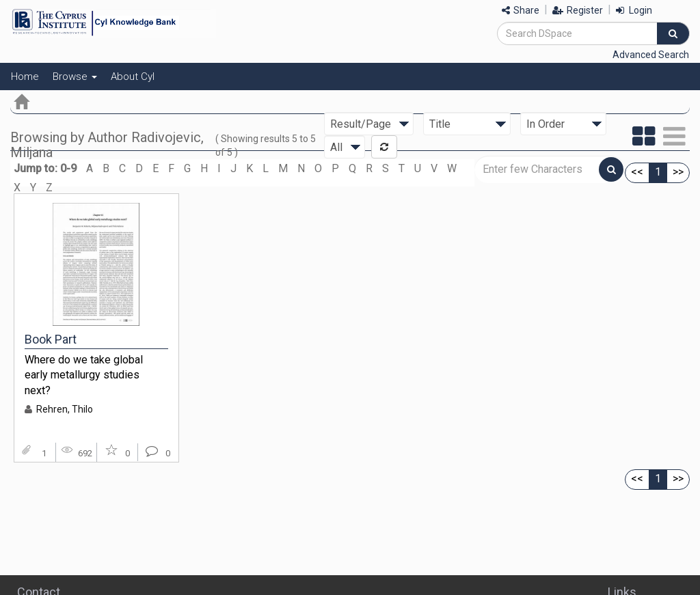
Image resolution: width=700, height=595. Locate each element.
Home (25, 77)
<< (637, 172)
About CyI (133, 77)
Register (578, 10)
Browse (75, 77)
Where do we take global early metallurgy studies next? (84, 375)
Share (521, 10)
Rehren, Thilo (65, 409)
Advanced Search (651, 55)
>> (678, 172)
